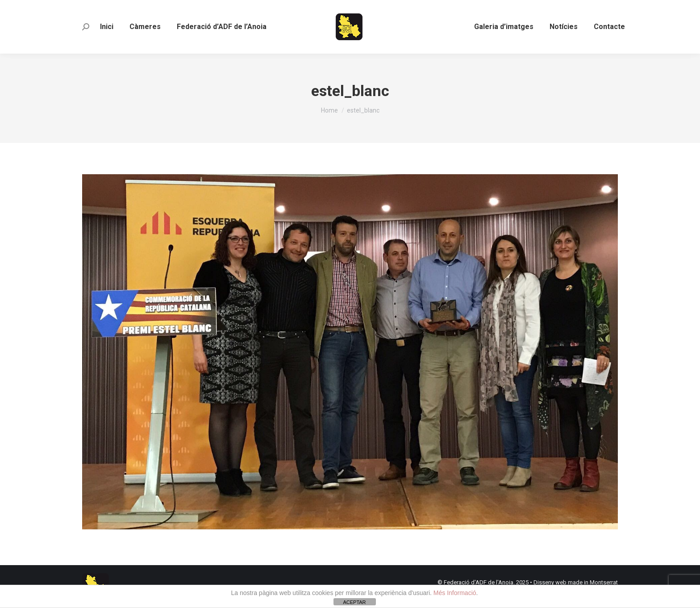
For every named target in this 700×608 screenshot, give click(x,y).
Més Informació (455, 593)
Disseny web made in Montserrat (576, 582)
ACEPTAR (354, 602)
